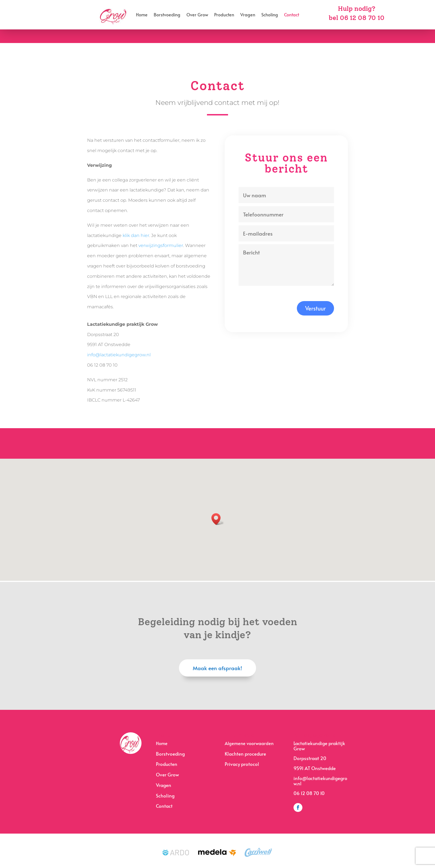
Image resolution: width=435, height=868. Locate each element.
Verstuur (315, 308)
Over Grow (197, 15)
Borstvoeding (167, 15)
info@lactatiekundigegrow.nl (119, 355)
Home (142, 15)
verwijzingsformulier (161, 245)
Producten (224, 15)
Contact (292, 15)
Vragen (248, 15)
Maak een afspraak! (217, 668)
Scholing (270, 15)
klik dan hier (136, 235)
